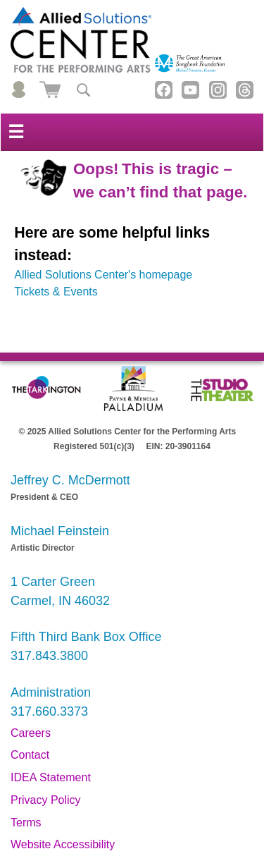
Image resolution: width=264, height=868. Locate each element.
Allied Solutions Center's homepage (103, 275)
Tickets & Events (56, 292)
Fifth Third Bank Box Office (86, 637)
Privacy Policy (46, 800)
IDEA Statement (51, 777)
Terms (26, 823)
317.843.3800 (49, 656)
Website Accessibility (63, 844)
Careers (31, 733)
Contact (30, 755)
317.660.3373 (49, 711)
